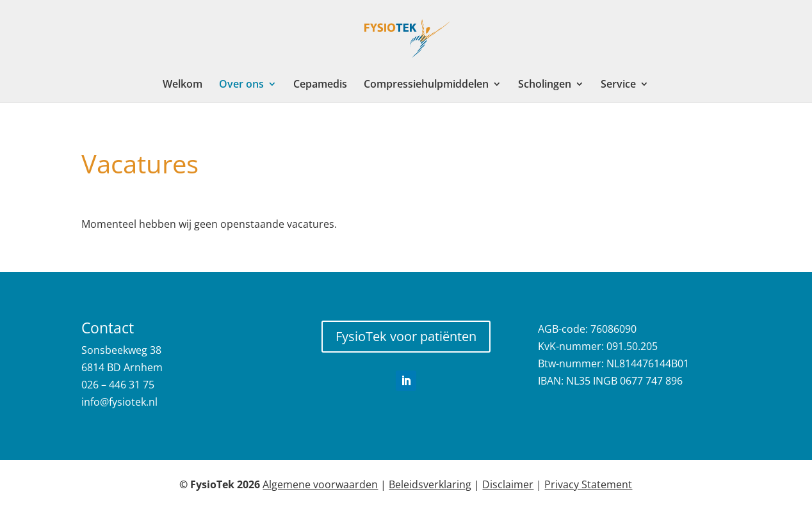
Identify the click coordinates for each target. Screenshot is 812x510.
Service (618, 85)
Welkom (183, 85)
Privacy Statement (588, 484)
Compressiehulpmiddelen (426, 85)
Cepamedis (320, 85)
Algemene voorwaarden (320, 484)
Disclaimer (508, 484)
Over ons (241, 85)
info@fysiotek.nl (119, 402)
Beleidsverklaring (430, 484)
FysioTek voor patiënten (406, 336)
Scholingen (545, 85)
